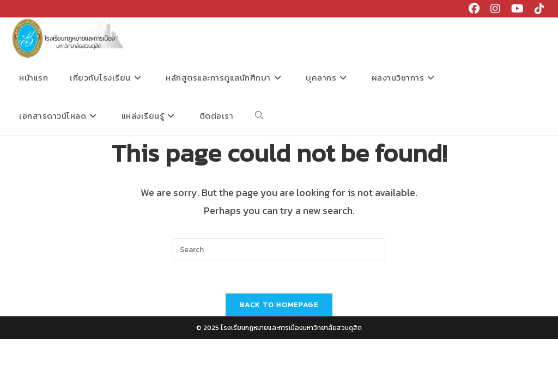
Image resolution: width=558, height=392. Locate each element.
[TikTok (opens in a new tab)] (537, 9)
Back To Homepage (279, 305)
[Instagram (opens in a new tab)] (495, 9)
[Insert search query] (279, 249)
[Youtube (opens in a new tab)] (517, 9)
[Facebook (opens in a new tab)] (474, 9)
